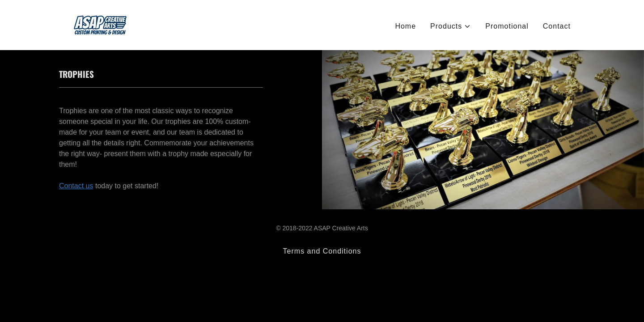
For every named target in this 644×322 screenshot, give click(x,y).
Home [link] (405, 26)
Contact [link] (557, 26)
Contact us (76, 186)
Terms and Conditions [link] (322, 251)
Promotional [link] (507, 26)
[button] (451, 26)
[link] (100, 24)
